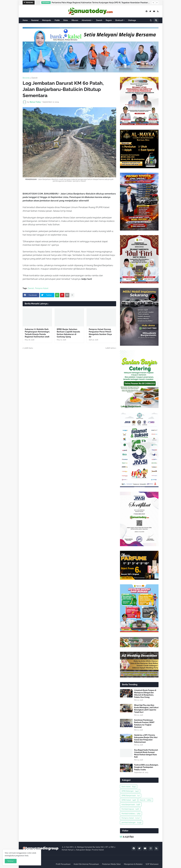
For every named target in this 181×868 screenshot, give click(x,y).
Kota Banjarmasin (131, 804)
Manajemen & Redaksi (133, 864)
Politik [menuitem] (57, 20)
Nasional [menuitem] (35, 20)
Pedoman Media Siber (111, 864)
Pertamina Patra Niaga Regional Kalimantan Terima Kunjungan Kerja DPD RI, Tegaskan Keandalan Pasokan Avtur (101, 3)
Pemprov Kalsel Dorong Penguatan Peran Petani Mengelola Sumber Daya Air (100, 333)
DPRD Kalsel (129, 800)
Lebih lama (110, 348)
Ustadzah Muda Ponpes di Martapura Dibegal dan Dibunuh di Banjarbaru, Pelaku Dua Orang (145, 694)
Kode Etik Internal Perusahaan (86, 864)
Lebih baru (28, 348)
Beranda (26, 78)
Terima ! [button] (11, 861)
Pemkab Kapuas (130, 809)
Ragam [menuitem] (109, 20)
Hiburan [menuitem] (75, 20)
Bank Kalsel (129, 787)
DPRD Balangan (130, 791)
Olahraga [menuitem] (132, 20)
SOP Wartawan (152, 864)
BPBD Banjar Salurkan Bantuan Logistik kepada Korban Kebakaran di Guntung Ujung (68, 333)
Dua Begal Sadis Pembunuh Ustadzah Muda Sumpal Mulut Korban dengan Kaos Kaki (146, 754)
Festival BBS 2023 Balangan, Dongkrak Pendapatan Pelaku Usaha (146, 767)
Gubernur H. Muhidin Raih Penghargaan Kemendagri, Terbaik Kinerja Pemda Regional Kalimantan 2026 (37, 333)
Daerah (34, 78)
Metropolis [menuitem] (47, 20)
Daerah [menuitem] (99, 20)
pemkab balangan (131, 822)
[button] (153, 3)
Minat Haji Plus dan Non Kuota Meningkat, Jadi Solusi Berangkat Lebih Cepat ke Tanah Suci (146, 709)
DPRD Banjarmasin (131, 796)
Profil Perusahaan (63, 864)
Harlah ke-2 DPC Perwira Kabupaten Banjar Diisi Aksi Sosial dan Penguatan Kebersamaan (146, 739)
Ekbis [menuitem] (66, 20)
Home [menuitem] (25, 20)
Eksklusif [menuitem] (119, 20)
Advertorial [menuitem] (86, 20)
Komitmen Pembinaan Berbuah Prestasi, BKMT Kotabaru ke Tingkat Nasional (144, 724)
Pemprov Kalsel (42, 288)
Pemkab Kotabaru (131, 813)
